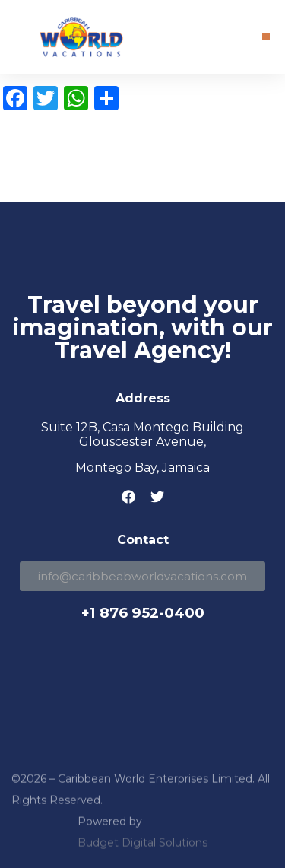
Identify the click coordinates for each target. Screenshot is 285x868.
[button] (266, 37)
